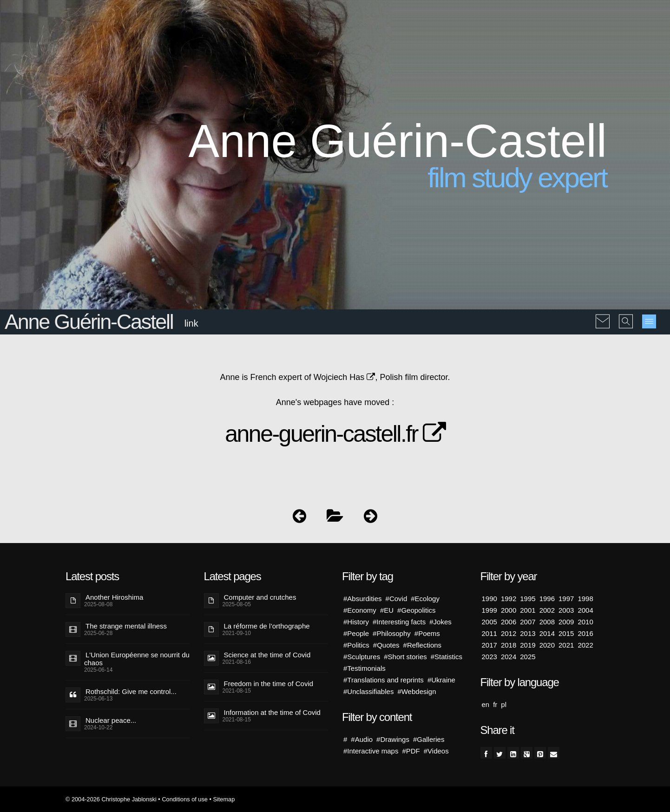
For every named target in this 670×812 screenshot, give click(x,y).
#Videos (436, 751)
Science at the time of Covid (267, 655)
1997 (566, 599)
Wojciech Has (345, 377)
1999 (489, 610)
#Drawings (393, 739)
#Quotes (386, 645)
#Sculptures (362, 657)
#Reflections (423, 645)
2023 (489, 657)
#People (356, 633)
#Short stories (405, 657)
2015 (566, 633)
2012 (509, 633)
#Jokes (440, 622)
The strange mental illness (126, 626)
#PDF (411, 751)
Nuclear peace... (111, 720)
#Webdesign (417, 691)
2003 (566, 610)
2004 (585, 610)
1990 (489, 599)
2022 (585, 645)
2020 (547, 645)
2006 (509, 622)
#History (356, 622)
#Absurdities (363, 599)
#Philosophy (392, 633)
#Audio (362, 739)
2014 (547, 633)
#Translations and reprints (384, 680)
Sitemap (224, 799)
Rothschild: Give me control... (131, 691)
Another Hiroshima (114, 597)
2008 (547, 622)
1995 (528, 599)
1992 (509, 599)
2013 (528, 633)
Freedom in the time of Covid (269, 684)
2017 (489, 645)
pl (504, 704)
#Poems (427, 633)
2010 (585, 622)
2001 (528, 610)
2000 (509, 610)
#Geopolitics (417, 610)
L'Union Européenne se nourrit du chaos (137, 659)
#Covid (397, 599)
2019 (528, 645)
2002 (547, 610)
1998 (585, 599)
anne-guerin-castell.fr (335, 434)
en (486, 704)
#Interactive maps (371, 751)
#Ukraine (441, 680)
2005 (489, 622)
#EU (387, 610)
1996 (547, 599)
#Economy (360, 610)
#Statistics (447, 657)
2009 (566, 622)
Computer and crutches (260, 597)
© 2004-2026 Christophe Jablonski (111, 799)
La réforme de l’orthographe (267, 626)
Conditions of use (185, 799)
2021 (566, 645)
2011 (489, 633)
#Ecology (425, 599)
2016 (585, 633)
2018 (509, 645)
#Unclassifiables (368, 691)
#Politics (356, 645)
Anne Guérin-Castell (89, 322)
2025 (528, 657)
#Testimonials (365, 668)
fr (495, 704)
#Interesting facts (399, 622)
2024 (509, 657)
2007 (528, 622)
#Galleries (429, 739)
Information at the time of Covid (272, 712)
